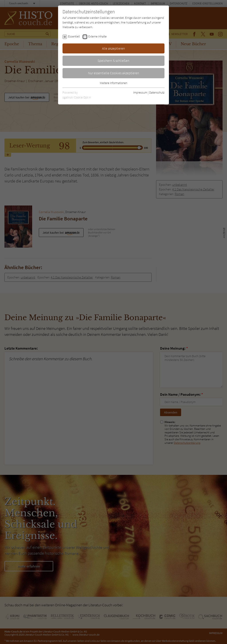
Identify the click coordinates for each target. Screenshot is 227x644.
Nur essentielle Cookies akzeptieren (114, 73)
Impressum (140, 92)
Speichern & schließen (113, 61)
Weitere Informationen (113, 83)
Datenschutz (157, 92)
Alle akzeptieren (113, 48)
